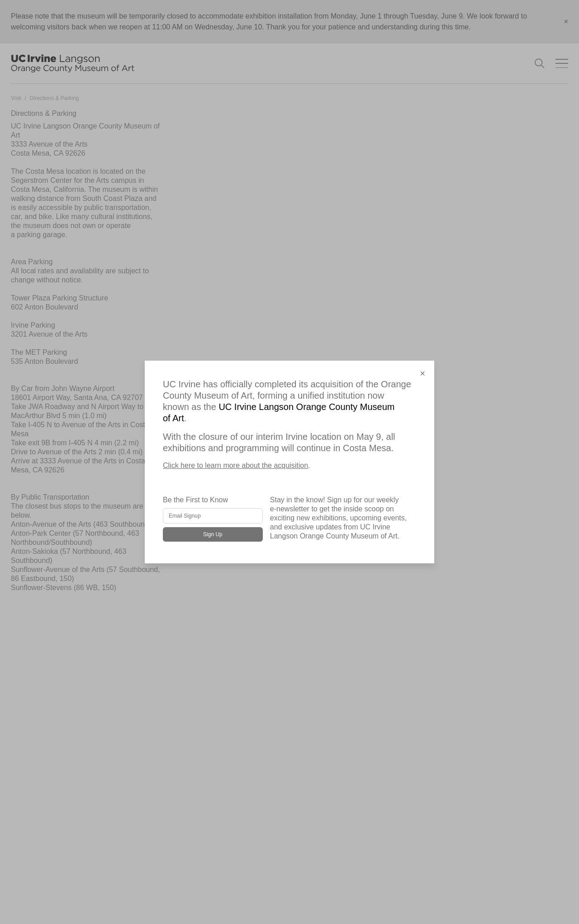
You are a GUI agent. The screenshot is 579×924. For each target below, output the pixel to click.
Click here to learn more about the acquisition (235, 465)
